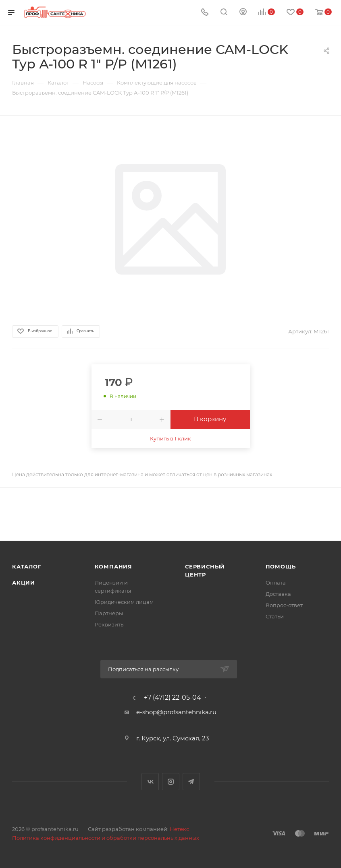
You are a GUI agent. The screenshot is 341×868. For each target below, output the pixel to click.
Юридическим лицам (124, 602)
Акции (24, 583)
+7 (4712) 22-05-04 (173, 698)
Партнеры (109, 613)
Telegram (191, 782)
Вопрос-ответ (284, 605)
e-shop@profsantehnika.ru (176, 712)
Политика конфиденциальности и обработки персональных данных (106, 838)
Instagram (171, 782)
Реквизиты (110, 624)
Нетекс (179, 829)
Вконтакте (150, 782)
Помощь (281, 566)
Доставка (278, 594)
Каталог (27, 566)
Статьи (275, 616)
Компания (113, 566)
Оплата (276, 583)
